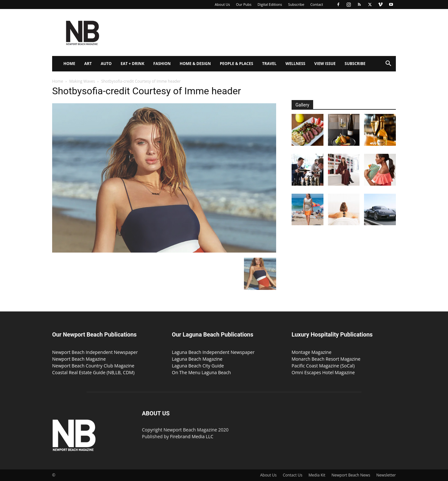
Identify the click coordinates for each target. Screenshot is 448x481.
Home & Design (195, 64)
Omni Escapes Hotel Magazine (323, 372)
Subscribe (296, 4)
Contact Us (293, 475)
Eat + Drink (133, 64)
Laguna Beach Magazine (197, 359)
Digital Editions (270, 4)
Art (88, 64)
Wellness (295, 64)
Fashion (162, 64)
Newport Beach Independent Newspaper (95, 352)
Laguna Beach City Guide (198, 366)
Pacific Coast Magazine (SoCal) (323, 366)
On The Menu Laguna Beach (201, 372)
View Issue (325, 64)
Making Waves (82, 81)
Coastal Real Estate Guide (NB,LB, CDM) (93, 372)
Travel (269, 64)
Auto (106, 64)
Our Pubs (244, 4)
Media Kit (317, 475)
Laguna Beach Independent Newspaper (213, 352)
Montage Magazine (312, 352)
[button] (388, 64)
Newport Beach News (351, 475)
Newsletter (386, 475)
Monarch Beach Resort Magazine (326, 359)
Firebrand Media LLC (192, 436)
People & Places (237, 64)
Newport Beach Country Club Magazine (93, 366)
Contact (317, 4)
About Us (222, 4)
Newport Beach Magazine (79, 359)
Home (69, 64)
